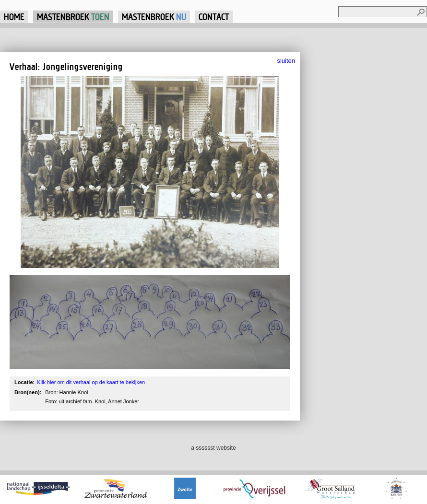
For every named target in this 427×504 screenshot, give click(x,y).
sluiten (286, 61)
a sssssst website (213, 448)
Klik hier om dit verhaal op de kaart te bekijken (91, 382)
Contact (214, 17)
